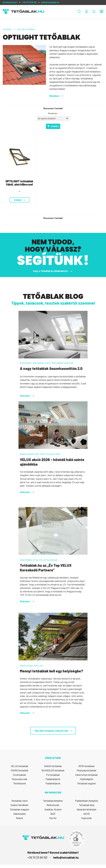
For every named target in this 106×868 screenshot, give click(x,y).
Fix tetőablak (53, 775)
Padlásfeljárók (53, 779)
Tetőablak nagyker (87, 783)
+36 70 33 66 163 (29, 2)
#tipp (30, 665)
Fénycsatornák (20, 779)
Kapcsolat (87, 818)
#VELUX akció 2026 (50, 454)
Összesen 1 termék (53, 108)
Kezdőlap (7, 29)
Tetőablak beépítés (53, 801)
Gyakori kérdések (19, 805)
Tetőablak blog (87, 805)
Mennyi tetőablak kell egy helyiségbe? (51, 671)
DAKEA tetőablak (53, 766)
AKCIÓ (87, 814)
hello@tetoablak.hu (50, 2)
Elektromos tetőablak (87, 775)
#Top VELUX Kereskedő (45, 560)
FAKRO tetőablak (20, 770)
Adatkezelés (20, 814)
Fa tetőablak (19, 775)
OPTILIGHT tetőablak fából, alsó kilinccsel (19, 183)
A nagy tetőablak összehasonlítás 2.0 (51, 368)
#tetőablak (26, 363)
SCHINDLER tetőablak (53, 770)
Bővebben (54, 96)
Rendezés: (53, 113)
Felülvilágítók (87, 779)
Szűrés (55, 126)
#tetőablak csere (42, 363)
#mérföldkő (26, 560)
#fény (23, 665)
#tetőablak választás (63, 363)
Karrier (53, 818)
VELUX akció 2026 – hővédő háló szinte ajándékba (52, 462)
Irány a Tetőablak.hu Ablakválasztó (50, 271)
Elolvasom (25, 396)
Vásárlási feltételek (86, 809)
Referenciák (53, 805)
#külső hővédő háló (29, 454)
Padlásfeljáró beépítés (87, 801)
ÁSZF (53, 814)
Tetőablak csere (19, 801)
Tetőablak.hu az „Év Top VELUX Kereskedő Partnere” (46, 568)
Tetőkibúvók (20, 783)
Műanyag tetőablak (87, 770)
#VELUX (38, 665)
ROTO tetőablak (87, 766)
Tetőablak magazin (19, 809)
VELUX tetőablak (20, 766)
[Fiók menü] (86, 11)
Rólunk (19, 818)
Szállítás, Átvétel (53, 809)
